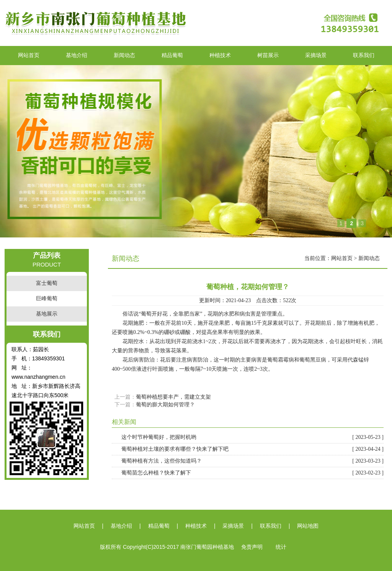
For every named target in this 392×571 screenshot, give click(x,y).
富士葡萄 (47, 283)
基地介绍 (77, 55)
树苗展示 (268, 55)
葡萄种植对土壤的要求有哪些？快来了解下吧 (252, 449)
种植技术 (220, 55)
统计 (281, 547)
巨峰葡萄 (47, 299)
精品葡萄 (172, 55)
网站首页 (29, 55)
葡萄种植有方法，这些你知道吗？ (252, 461)
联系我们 (364, 55)
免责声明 (252, 547)
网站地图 (308, 526)
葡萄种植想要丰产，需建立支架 (173, 397)
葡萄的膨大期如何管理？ (165, 405)
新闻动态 (124, 55)
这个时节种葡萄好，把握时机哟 (252, 437)
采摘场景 (316, 55)
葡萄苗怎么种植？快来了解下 (252, 473)
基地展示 (47, 314)
